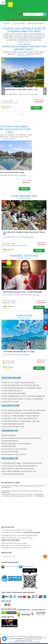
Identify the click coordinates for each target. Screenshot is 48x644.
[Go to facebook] (4, 639)
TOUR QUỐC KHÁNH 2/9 (36, 396)
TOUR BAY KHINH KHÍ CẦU (32, 463)
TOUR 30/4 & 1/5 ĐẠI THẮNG (13, 399)
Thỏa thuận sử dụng (20, 543)
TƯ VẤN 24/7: (26, 20)
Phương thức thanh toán (22, 548)
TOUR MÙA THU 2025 (10, 402)
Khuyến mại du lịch (7, 538)
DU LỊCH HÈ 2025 (19, 23)
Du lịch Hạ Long (8, 438)
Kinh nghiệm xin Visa (31, 536)
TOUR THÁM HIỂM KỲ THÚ (28, 419)
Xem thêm (37, 94)
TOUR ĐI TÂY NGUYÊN (10, 452)
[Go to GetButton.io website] (4, 642)
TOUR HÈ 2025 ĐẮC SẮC (30, 385)
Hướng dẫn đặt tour (8, 548)
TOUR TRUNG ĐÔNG (10, 421)
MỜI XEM (39, 108)
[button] (5, 115)
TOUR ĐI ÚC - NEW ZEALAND (13, 416)
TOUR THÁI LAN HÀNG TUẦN (13, 427)
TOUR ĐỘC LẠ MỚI (9, 419)
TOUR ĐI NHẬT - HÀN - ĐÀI (30, 421)
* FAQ (16, 545)
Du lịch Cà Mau (21, 449)
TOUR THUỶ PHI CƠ (10, 466)
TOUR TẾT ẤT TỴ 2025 (11, 383)
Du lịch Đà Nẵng (25, 444)
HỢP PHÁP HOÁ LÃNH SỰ (25, 469)
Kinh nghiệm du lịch (8, 536)
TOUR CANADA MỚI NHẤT (30, 413)
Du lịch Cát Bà (21, 438)
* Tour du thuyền (15, 530)
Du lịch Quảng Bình (10, 444)
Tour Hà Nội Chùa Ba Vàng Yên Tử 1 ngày (19, 352)
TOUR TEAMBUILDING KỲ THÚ (14, 396)
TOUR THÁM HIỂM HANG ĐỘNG (14, 394)
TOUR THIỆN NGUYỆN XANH (13, 388)
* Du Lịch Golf (6, 530)
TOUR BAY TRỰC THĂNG (12, 463)
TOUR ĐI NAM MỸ (32, 416)
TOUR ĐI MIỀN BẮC (8, 435)
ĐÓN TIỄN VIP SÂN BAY (11, 471)
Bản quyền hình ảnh (8, 545)
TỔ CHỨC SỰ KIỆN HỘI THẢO (13, 474)
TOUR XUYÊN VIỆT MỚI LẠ (12, 391)
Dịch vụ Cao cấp (19, 536)
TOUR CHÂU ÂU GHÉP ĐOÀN (34, 410)
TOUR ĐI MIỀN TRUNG (10, 441)
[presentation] (3, 91)
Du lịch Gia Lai (21, 454)
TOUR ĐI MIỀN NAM (9, 446)
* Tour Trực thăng (26, 530)
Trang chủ (6, 23)
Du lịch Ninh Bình (34, 438)
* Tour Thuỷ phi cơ (7, 532)
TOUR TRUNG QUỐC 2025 (12, 410)
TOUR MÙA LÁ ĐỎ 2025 (11, 385)
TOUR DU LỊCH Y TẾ (29, 471)
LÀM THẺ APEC (8, 469)
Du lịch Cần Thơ (8, 449)
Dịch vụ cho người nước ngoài (23, 538)
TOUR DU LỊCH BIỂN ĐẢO (34, 399)
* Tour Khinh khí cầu (19, 532)
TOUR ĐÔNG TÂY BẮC (33, 388)
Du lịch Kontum (8, 454)
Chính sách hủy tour (24, 545)
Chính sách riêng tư (7, 543)
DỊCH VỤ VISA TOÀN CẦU (28, 466)
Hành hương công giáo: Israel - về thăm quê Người (23, 292)
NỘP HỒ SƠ (25, 613)
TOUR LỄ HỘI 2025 (28, 383)
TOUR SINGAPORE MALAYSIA (13, 424)
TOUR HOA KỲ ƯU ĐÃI (11, 413)
